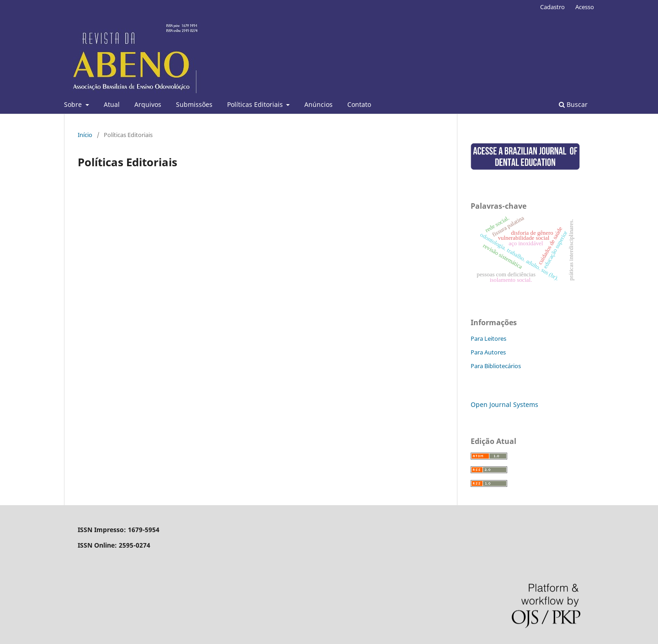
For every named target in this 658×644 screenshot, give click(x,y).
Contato (359, 104)
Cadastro (552, 7)
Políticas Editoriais (256, 104)
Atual (112, 104)
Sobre (74, 104)
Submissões (194, 104)
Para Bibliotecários (496, 366)
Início (85, 135)
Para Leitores (488, 338)
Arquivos (148, 104)
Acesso (585, 7)
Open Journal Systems (504, 404)
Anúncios (318, 104)
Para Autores (488, 352)
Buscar (573, 104)
